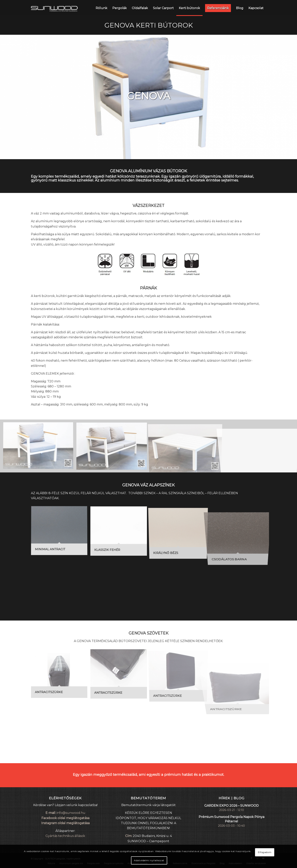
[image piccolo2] (113, 448)
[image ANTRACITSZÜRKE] (61, 675)
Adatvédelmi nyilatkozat (149, 860)
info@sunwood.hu (71, 813)
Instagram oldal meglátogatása (65, 823)
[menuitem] (101, 8)
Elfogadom (265, 852)
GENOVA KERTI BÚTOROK (149, 25)
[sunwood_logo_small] (54, 8)
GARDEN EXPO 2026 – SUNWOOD (231, 806)
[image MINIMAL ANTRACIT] (61, 533)
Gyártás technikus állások (65, 836)
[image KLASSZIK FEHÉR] (120, 533)
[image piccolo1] (40, 447)
